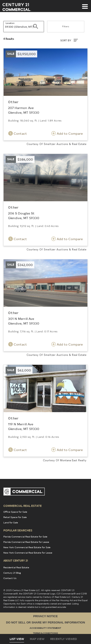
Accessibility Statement (45, 628)
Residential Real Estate (16, 567)
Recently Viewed (64, 639)
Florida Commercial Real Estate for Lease (26, 542)
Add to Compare (67, 133)
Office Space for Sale (15, 512)
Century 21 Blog (12, 573)
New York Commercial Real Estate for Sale (27, 547)
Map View (37, 639)
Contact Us (10, 578)
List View (17, 639)
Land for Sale (11, 522)
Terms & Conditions (45, 633)
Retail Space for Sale (15, 517)
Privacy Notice (45, 616)
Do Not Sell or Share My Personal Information (45, 622)
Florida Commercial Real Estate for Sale (25, 537)
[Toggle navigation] (85, 4)
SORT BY (69, 40)
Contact (18, 133)
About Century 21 (16, 560)
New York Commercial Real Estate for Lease (28, 553)
